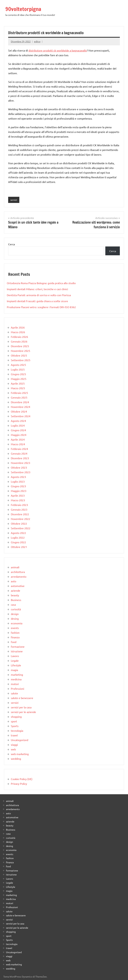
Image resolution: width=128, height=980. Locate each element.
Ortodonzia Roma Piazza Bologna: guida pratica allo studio (41, 283)
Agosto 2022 (18, 533)
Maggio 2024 (19, 435)
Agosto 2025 (18, 365)
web (13, 749)
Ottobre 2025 (19, 355)
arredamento (19, 576)
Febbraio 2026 (19, 337)
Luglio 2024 (18, 425)
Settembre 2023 (21, 472)
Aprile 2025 (18, 383)
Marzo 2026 (18, 332)
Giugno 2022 (18, 542)
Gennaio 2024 (19, 453)
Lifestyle (16, 665)
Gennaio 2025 (19, 397)
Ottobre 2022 (19, 523)
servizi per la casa (21, 707)
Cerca (11, 244)
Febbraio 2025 (19, 393)
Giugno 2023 (18, 486)
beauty (15, 595)
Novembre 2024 (20, 407)
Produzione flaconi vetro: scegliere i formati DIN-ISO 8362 (41, 307)
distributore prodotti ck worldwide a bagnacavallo (58, 50)
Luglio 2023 (18, 481)
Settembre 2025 (21, 360)
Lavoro (15, 656)
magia (14, 670)
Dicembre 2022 (20, 514)
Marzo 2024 (18, 444)
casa (13, 604)
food (14, 642)
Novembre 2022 (20, 519)
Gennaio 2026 (19, 341)
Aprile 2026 (18, 327)
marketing (17, 675)
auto (13, 581)
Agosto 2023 (18, 477)
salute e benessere (22, 698)
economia (17, 623)
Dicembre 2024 (20, 402)
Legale (15, 661)
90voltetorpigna (23, 9)
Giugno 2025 (18, 374)
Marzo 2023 (18, 500)
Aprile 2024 (18, 439)
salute (14, 693)
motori (15, 684)
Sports (15, 726)
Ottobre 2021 (19, 547)
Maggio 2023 (19, 491)
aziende (15, 590)
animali (15, 567)
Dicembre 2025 (20, 346)
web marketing (20, 754)
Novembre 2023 (20, 463)
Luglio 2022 (18, 537)
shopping (16, 717)
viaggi (14, 745)
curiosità (16, 609)
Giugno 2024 (18, 430)
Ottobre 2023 (19, 467)
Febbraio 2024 (19, 449)
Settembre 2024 (21, 416)
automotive (18, 586)
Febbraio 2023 (19, 505)
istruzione (17, 651)
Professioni (17, 689)
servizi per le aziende (23, 712)
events (15, 628)
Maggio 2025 (19, 379)
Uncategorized (19, 740)
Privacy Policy (19, 784)
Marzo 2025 (18, 388)
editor (37, 41)
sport (14, 721)
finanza (15, 637)
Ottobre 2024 (19, 411)
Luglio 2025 (18, 369)
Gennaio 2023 (19, 509)
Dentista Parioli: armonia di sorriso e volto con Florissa (39, 295)
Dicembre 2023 (20, 458)
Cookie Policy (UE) (22, 779)
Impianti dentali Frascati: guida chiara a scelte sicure (37, 301)
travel (14, 735)
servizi (14, 200)
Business (16, 600)
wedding (16, 759)
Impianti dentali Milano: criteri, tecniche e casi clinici (37, 289)
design (15, 614)
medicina (16, 679)
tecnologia (17, 731)
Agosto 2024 (18, 421)
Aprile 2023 (18, 495)
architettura (18, 572)
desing (15, 618)
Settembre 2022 (21, 528)
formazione (18, 646)
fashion (15, 632)
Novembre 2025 (20, 351)
